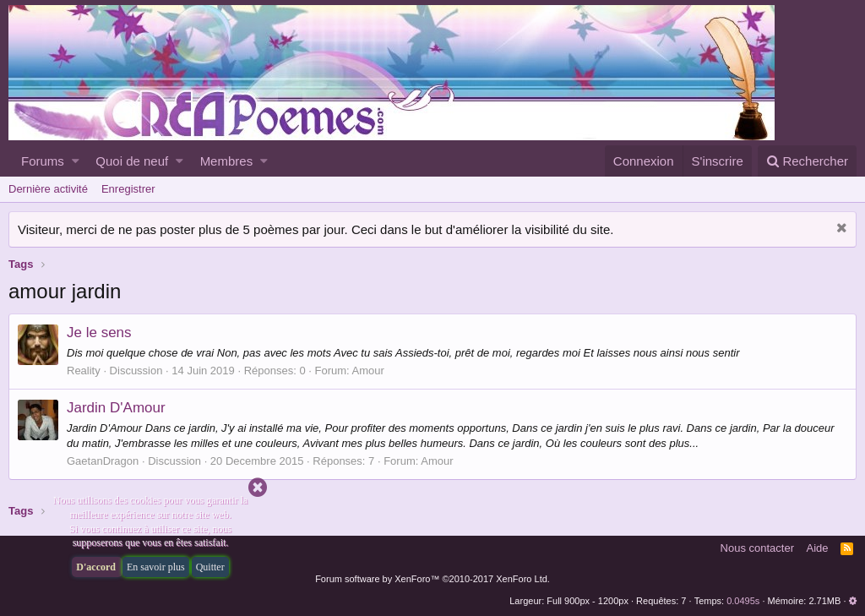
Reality (84, 371)
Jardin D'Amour (116, 408)
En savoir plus (156, 567)
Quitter (210, 567)
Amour (368, 371)
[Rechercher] (807, 161)
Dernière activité (48, 189)
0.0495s (743, 601)
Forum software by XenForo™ (432, 579)
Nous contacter (757, 548)
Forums (43, 161)
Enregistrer (128, 189)
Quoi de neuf (132, 161)
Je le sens (99, 333)
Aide (818, 548)
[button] (76, 161)
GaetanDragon (103, 461)
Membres (227, 161)
